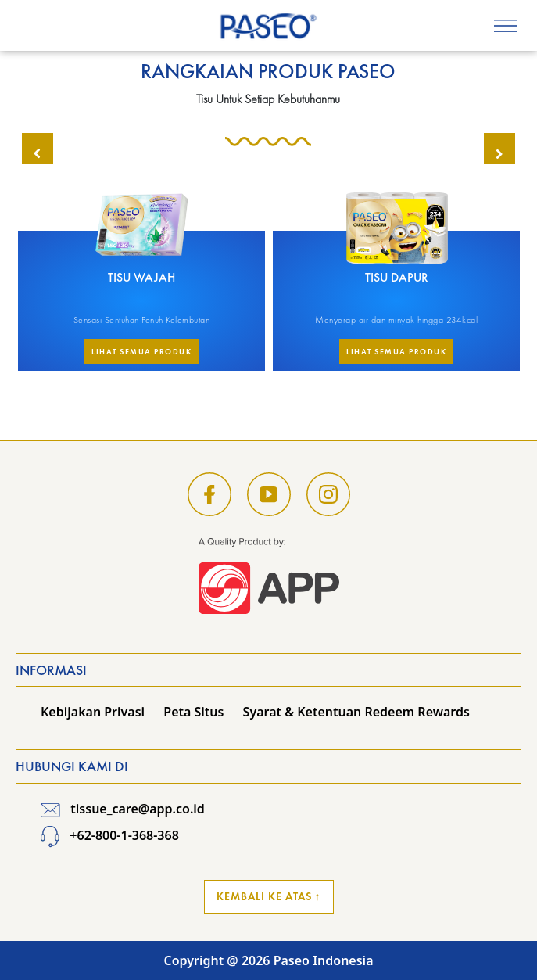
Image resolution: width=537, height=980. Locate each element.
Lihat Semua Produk (141, 352)
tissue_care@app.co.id (123, 809)
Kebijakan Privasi (93, 712)
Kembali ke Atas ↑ (269, 896)
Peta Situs (193, 712)
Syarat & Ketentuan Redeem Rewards (356, 712)
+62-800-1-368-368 (110, 835)
